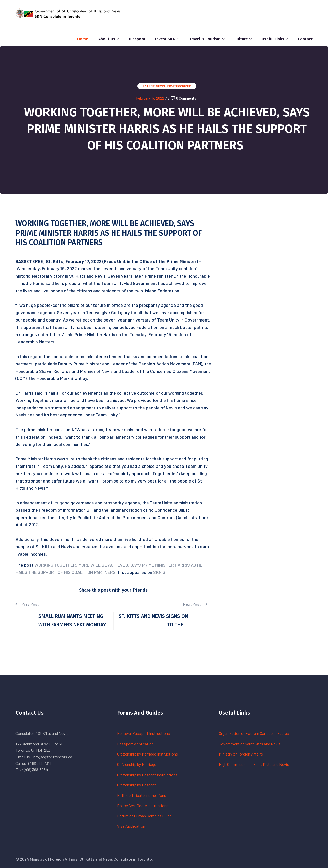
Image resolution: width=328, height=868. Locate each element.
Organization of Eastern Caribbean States (254, 733)
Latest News (154, 86)
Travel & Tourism (205, 39)
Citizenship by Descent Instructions (147, 775)
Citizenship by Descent (137, 785)
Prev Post (27, 604)
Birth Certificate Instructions (142, 795)
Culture (241, 39)
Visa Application (131, 826)
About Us (107, 39)
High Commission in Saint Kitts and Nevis (254, 764)
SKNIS (159, 572)
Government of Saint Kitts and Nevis (250, 744)
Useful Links (273, 39)
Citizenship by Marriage (137, 764)
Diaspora (137, 39)
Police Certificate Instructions (143, 805)
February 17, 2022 (150, 98)
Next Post (195, 604)
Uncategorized (178, 86)
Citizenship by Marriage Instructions (147, 754)
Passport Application (135, 744)
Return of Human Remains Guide (144, 816)
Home (83, 39)
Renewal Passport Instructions (144, 733)
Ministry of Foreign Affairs (241, 754)
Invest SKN (165, 39)
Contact (305, 39)
